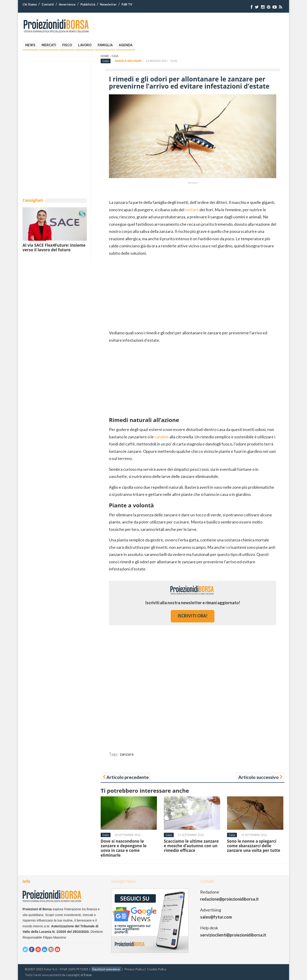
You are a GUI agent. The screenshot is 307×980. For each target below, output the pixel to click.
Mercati (49, 45)
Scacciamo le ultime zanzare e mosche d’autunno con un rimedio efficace (191, 846)
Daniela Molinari (128, 61)
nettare (192, 210)
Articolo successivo (259, 777)
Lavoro (85, 45)
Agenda (126, 45)
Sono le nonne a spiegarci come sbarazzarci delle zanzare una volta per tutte (254, 846)
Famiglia (105, 45)
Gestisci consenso (106, 969)
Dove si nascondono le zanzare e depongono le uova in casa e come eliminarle (124, 848)
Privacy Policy (134, 969)
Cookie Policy (157, 969)
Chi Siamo (30, 4)
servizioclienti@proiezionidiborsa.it (233, 935)
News (30, 45)
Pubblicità (88, 4)
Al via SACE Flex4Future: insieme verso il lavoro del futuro (54, 247)
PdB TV (127, 4)
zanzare (127, 754)
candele (162, 437)
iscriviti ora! (193, 616)
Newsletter (108, 4)
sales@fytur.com (216, 917)
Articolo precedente (128, 777)
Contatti (48, 4)
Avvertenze (67, 4)
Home (105, 56)
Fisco (67, 45)
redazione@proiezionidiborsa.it (229, 899)
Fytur (88, 975)
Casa (115, 56)
